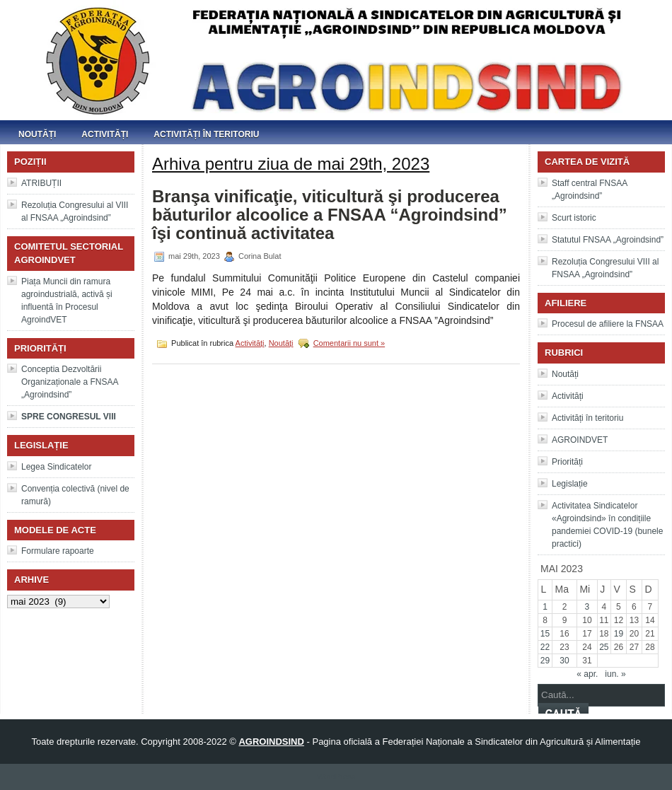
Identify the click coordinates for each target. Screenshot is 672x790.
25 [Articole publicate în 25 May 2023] (604, 647)
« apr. (587, 674)
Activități (105, 134)
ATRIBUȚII (41, 183)
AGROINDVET (580, 440)
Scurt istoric (574, 218)
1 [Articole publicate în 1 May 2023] (545, 607)
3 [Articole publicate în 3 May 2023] (587, 607)
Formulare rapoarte (58, 551)
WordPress (336, 777)
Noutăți (37, 134)
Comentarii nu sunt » (349, 343)
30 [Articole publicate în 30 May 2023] (564, 661)
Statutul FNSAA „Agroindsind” (608, 240)
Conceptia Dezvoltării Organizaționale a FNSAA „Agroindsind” (70, 382)
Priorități (567, 462)
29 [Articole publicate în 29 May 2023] (545, 661)
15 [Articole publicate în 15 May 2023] (545, 634)
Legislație (570, 484)
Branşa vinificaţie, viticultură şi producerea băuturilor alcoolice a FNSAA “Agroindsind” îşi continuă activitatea (330, 215)
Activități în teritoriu (206, 134)
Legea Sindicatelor (56, 467)
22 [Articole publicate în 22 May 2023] (545, 647)
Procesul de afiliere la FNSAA (608, 324)
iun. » (615, 674)
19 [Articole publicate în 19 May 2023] (619, 634)
